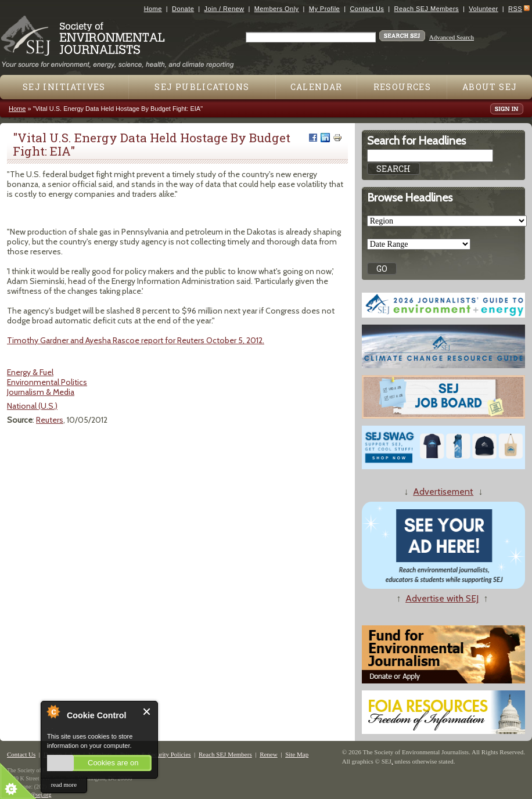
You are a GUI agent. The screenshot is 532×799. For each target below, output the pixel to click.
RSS (515, 9)
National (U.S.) (32, 406)
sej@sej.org (37, 795)
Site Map (297, 754)
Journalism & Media (41, 392)
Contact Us (367, 9)
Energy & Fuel (30, 372)
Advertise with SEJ (442, 598)
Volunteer (483, 9)
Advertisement (443, 492)
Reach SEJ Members (427, 9)
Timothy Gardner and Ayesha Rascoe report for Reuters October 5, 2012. (136, 340)
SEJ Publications (202, 87)
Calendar (317, 87)
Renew (269, 754)
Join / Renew (224, 9)
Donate (183, 9)
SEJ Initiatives (64, 87)
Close (147, 712)
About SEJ (490, 87)
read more (64, 784)
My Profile (324, 9)
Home (153, 9)
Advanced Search (452, 37)
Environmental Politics (47, 382)
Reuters (50, 420)
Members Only (277, 9)
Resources (402, 87)
